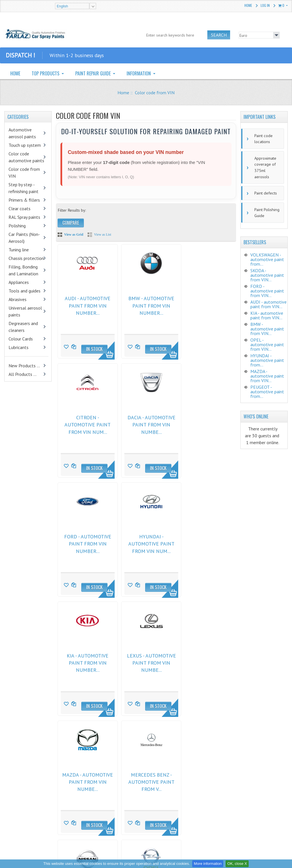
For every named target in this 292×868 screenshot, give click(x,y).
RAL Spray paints (24, 217)
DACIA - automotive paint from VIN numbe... (86, 423)
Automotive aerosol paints (22, 133)
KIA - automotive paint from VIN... (267, 312)
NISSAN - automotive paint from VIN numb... (145, 658)
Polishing (17, 226)
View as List (103, 234)
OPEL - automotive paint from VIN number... (204, 658)
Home (248, 5)
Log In (265, 5)
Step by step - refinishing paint (24, 188)
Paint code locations (262, 138)
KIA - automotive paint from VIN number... (86, 541)
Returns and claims (93, 789)
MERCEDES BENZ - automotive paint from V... (86, 658)
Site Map (85, 816)
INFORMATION (139, 73)
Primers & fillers (24, 200)
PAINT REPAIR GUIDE (94, 73)
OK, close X (237, 864)
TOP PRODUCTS (46, 73)
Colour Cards (21, 339)
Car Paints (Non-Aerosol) (24, 238)
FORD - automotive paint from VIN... (267, 287)
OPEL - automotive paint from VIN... (267, 341)
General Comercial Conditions (103, 779)
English (62, 6)
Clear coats (20, 209)
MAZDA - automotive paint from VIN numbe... (204, 541)
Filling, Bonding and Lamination (23, 270)
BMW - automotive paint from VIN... (267, 325)
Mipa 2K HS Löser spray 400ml (44, 782)
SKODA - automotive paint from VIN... (267, 271)
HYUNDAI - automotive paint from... (267, 356)
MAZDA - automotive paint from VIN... (267, 372)
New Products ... (24, 366)
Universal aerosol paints (25, 311)
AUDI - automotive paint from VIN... (268, 300)
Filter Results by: (72, 210)
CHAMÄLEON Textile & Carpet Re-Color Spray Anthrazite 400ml (43, 819)
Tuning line (19, 250)
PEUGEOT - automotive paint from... (267, 388)
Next (89, 729)
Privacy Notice (89, 798)
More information (208, 864)
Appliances (19, 282)
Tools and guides (25, 291)
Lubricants (19, 347)
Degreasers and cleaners (23, 327)
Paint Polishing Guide (265, 209)
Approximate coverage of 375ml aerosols (264, 166)
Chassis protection (26, 258)
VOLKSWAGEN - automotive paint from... (267, 256)
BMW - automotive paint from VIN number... (145, 305)
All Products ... (23, 374)
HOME (15, 73)
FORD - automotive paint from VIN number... (145, 423)
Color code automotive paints (26, 157)
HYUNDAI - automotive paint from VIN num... (204, 423)
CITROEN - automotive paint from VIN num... (204, 305)
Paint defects (264, 191)
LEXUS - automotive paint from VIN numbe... (145, 541)
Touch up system (25, 145)
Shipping (85, 807)
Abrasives (18, 299)
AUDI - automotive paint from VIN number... (86, 305)
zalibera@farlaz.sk (176, 796)
